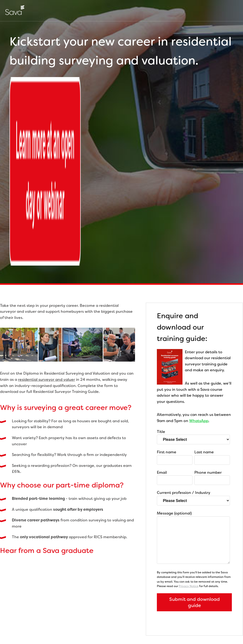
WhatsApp (199, 251)
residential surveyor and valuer (47, 210)
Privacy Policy (43, 619)
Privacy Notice (189, 417)
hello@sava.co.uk (141, 578)
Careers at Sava (15, 619)
